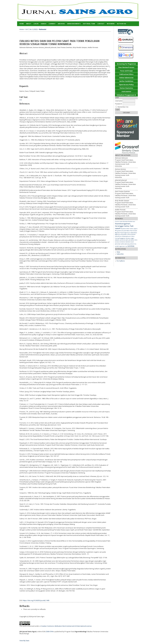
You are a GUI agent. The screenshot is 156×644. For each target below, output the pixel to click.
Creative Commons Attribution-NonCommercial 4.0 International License (66, 626)
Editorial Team (89, 24)
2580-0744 (49, 632)
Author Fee (122, 24)
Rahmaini (43, 29)
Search (44, 24)
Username (119, 101)
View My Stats (24, 641)
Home (22, 24)
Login (36, 24)
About (29, 24)
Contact (101, 24)
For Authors (121, 261)
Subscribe (120, 254)
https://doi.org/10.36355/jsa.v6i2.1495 (36, 600)
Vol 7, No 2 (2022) (31, 29)
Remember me (123, 107)
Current (52, 24)
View (118, 252)
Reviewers (111, 24)
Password (118, 104)
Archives (61, 24)
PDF (21, 100)
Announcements (74, 24)
